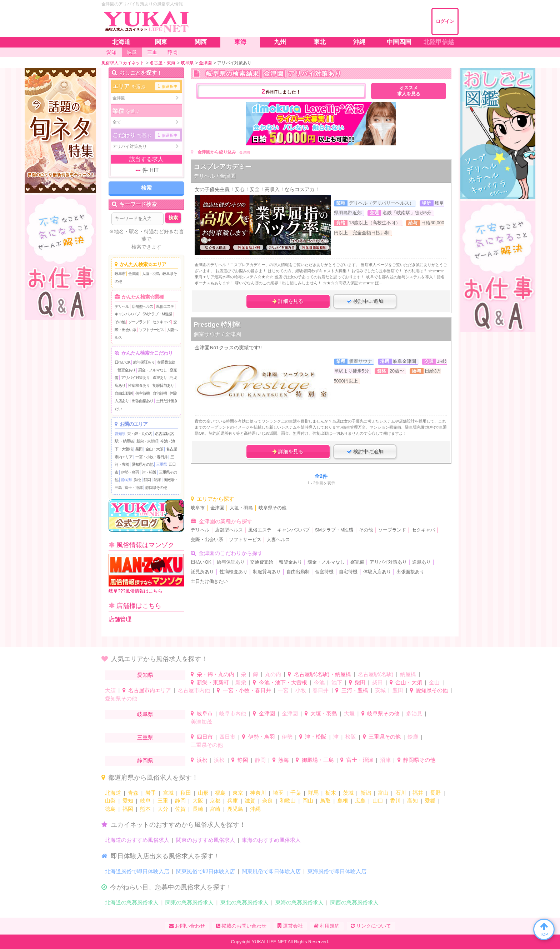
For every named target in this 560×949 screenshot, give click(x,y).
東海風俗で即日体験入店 (337, 871)
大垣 (349, 713)
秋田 (186, 793)
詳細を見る (288, 301)
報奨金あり (126, 370)
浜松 (137, 480)
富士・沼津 (134, 488)
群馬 (313, 793)
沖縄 (255, 809)
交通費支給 (166, 362)
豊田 (398, 690)
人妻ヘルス (278, 540)
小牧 (301, 690)
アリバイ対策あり (135, 378)
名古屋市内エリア (150, 690)
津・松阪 (149, 472)
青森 (133, 793)
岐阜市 (120, 274)
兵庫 (232, 801)
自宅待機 (160, 393)
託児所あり (202, 572)
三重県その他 (385, 737)
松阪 (351, 737)
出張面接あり (142, 401)
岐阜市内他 (233, 713)
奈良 (267, 801)
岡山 (308, 801)
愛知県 (120, 434)
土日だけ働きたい (209, 581)
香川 (395, 801)
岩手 (151, 793)
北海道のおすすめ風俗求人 (137, 840)
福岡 (128, 809)
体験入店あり (377, 572)
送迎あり (160, 378)
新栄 (241, 682)
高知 (412, 801)
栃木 (331, 793)
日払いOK (122, 362)
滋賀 (250, 801)
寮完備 (357, 562)
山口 (378, 801)
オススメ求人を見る (409, 91)
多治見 (414, 713)
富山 (383, 793)
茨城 (348, 793)
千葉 (296, 793)
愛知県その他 (142, 464)
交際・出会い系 (207, 540)
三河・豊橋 (355, 690)
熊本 (145, 809)
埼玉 (278, 793)
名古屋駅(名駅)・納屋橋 (322, 674)
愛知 (128, 801)
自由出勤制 (124, 393)
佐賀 (180, 809)
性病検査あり (139, 385)
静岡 (147, 480)
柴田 (139, 449)
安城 (380, 690)
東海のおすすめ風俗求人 (271, 840)
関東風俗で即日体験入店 (206, 871)
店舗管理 (120, 619)
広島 (360, 801)
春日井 (321, 690)
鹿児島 (235, 809)
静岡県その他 (156, 488)
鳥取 (325, 801)
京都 (215, 801)
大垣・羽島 (151, 274)
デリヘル (122, 306)
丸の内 (273, 674)
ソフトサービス (151, 330)
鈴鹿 (413, 737)
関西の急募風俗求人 (354, 902)
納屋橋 (408, 674)
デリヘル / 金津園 (215, 176)
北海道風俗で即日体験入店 (137, 871)
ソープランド (139, 322)
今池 (319, 682)
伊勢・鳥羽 (130, 472)
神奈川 (258, 793)
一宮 (283, 690)
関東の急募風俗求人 (189, 902)
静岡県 (126, 480)
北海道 (113, 793)
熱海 (157, 480)
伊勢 (287, 737)
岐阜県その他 (272, 508)
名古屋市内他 (194, 690)
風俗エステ (165, 306)
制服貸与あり (163, 385)
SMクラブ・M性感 (157, 314)
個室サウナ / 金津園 (217, 334)
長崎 (198, 809)
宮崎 (215, 809)
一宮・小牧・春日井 (151, 457)
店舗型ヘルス (142, 306)
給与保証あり (144, 362)
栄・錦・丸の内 (140, 434)
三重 (163, 801)
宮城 (168, 793)
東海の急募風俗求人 (299, 902)
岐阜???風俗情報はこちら (146, 574)
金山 (434, 682)
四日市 (205, 737)
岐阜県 (145, 714)
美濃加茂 (201, 722)
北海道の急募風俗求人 (132, 902)
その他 (120, 322)
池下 (337, 682)
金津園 (134, 274)
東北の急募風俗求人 (244, 902)
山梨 (110, 801)
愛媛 (430, 801)
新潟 (366, 793)
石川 (401, 793)
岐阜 (145, 801)
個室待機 (142, 393)
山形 (203, 793)
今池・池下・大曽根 (283, 682)
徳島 (110, 809)
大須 (110, 690)
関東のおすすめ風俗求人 (206, 840)
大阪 (198, 801)
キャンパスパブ (127, 314)
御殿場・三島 (318, 760)
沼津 (385, 760)
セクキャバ (161, 322)
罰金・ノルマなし (152, 370)
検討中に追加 (365, 301)
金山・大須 (154, 449)
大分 (163, 809)
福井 (418, 793)
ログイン (445, 21)
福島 (220, 793)
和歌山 (288, 801)
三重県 (161, 464)
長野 (435, 793)
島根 (343, 801)
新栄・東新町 (147, 441)
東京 (238, 793)
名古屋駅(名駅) (376, 674)
